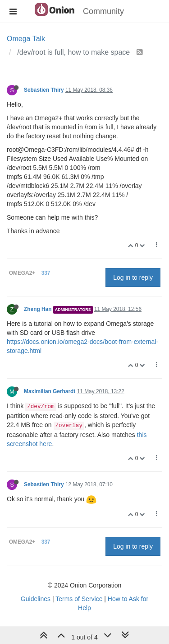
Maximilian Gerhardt (50, 391)
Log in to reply (133, 277)
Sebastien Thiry (44, 90)
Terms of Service (79, 599)
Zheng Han (38, 309)
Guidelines (36, 599)
